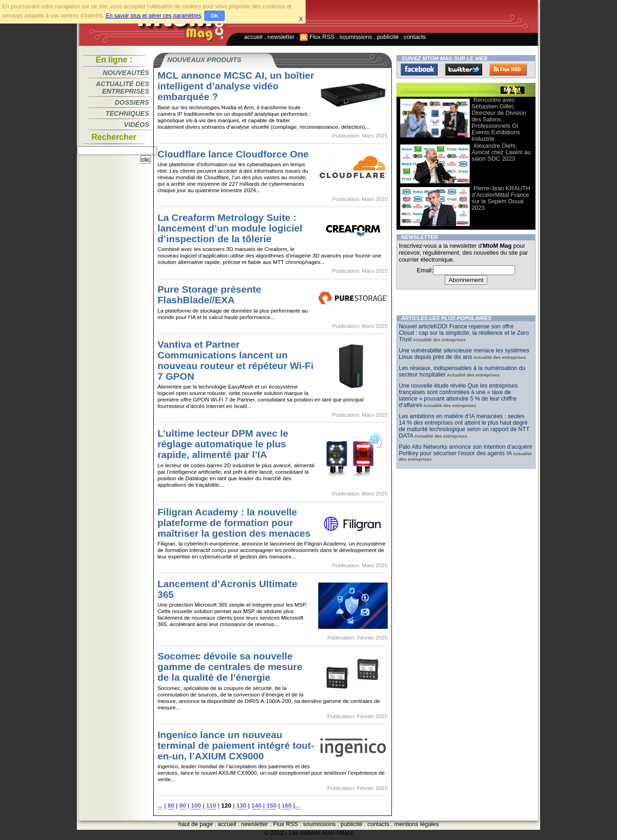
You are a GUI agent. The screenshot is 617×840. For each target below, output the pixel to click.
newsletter (281, 37)
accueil (253, 37)
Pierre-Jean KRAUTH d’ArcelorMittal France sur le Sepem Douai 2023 (501, 198)
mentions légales (416, 824)
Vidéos (137, 125)
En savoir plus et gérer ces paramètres (153, 16)
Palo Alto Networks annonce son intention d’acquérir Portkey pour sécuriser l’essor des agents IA (466, 450)
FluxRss (508, 69)
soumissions (356, 37)
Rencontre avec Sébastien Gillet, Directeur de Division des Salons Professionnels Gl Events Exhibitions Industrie (499, 119)
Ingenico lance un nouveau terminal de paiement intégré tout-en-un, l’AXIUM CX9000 (236, 745)
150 (271, 806)
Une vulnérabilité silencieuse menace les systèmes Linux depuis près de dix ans (464, 354)
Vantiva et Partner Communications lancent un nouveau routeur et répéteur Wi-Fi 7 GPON (236, 360)
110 (211, 806)
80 (171, 806)
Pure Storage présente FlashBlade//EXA (209, 295)
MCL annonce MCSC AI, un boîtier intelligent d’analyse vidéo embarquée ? (236, 86)
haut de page (196, 824)
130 (241, 806)
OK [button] (215, 16)
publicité (388, 37)
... (160, 806)
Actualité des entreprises (123, 88)
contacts (415, 37)
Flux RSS (317, 37)
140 (257, 806)
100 (196, 806)
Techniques (127, 113)
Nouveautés (126, 73)
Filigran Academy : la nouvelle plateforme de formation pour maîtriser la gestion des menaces (234, 523)
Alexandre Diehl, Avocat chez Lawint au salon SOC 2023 (501, 152)
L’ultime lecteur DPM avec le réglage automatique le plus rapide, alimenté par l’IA (223, 444)
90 (183, 806)
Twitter (464, 69)
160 (287, 806)
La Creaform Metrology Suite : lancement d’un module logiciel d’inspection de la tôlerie (230, 228)
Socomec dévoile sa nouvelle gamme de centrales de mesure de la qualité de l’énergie (230, 667)
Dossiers (132, 102)
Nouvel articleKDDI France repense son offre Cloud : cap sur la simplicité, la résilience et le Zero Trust (464, 333)
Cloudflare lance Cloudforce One (233, 154)
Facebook (419, 69)
